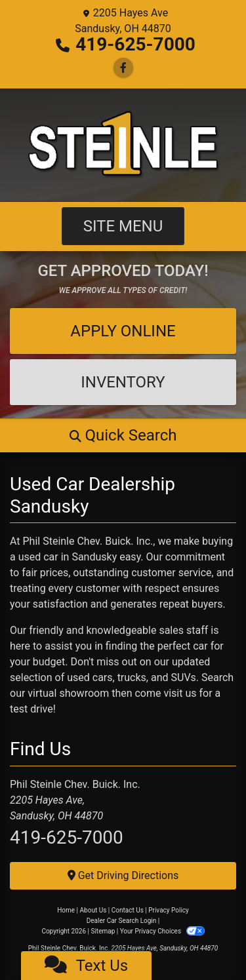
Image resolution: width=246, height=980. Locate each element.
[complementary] (207, 941)
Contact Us (128, 910)
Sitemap (103, 931)
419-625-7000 (135, 44)
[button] (123, 435)
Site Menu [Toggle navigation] (123, 226)
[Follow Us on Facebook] (123, 68)
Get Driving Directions (123, 875)
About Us (93, 910)
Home (66, 910)
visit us (180, 693)
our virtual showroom (59, 693)
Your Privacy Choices (162, 931)
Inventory (123, 382)
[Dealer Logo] (123, 145)
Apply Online (123, 331)
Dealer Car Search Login (122, 921)
